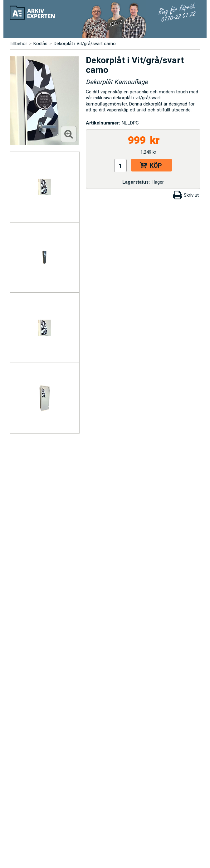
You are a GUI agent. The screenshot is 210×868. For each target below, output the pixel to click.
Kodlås (40, 44)
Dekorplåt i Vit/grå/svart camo (85, 44)
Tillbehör (18, 44)
